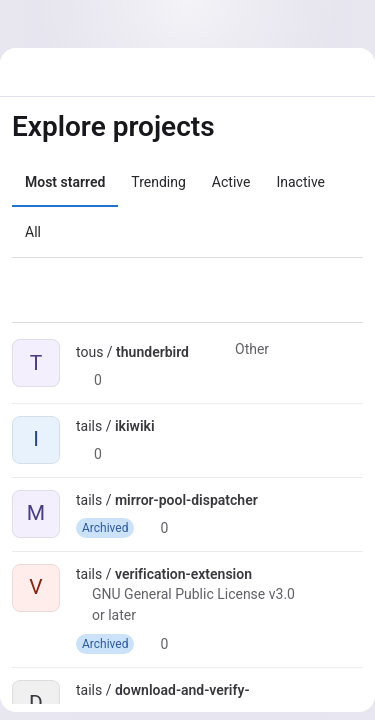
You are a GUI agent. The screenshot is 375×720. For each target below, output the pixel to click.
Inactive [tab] (300, 182)
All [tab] (33, 232)
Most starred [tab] (65, 182)
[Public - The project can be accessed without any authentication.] (205, 352)
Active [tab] (231, 182)
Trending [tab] (158, 182)
